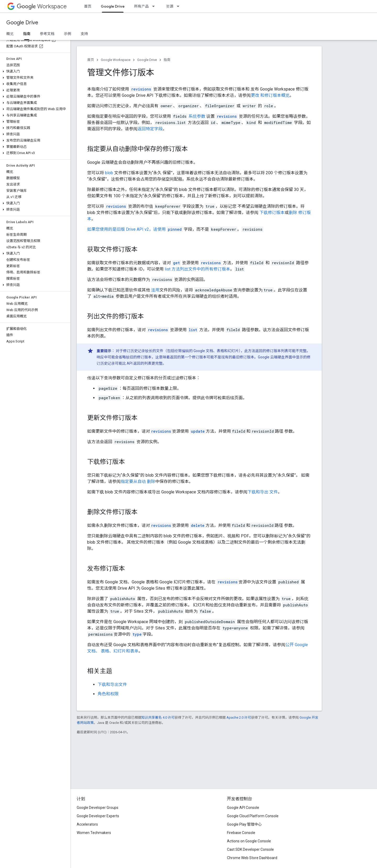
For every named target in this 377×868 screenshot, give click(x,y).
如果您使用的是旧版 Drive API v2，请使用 (127, 229)
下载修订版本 (272, 213)
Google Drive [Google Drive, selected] (113, 6)
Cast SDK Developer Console (250, 849)
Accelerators (87, 824)
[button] (34, 71)
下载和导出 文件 (263, 492)
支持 (84, 34)
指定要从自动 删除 (138, 481)
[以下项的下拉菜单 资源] (180, 6)
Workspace (42, 6)
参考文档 (47, 34)
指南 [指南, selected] (27, 34)
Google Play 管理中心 (244, 824)
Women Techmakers (94, 833)
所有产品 (141, 6)
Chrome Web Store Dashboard (252, 858)
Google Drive (22, 23)
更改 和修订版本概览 (270, 95)
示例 (68, 34)
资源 (170, 6)
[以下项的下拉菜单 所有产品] (155, 6)
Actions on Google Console (249, 841)
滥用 (155, 290)
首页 (88, 6)
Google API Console (243, 808)
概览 (10, 34)
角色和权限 (108, 694)
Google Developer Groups (98, 808)
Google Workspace (116, 60)
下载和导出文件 (112, 684)
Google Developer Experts (98, 816)
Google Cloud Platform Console (253, 816)
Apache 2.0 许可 (239, 717)
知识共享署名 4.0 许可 (158, 717)
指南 (167, 60)
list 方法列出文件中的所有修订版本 (197, 269)
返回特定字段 (150, 129)
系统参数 (197, 116)
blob (109, 173)
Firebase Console (241, 833)
